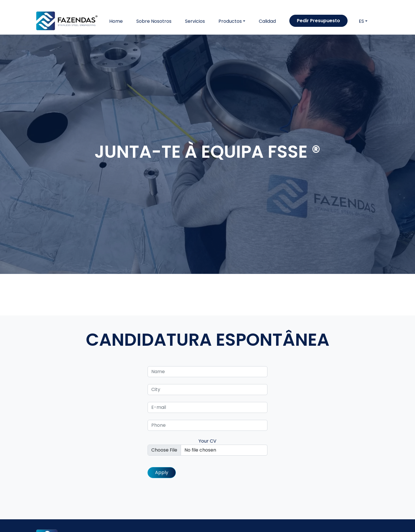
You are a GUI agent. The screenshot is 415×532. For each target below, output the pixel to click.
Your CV (207, 447)
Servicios (195, 21)
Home (116, 21)
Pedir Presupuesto (318, 21)
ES (361, 21)
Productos (230, 21)
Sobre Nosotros (154, 21)
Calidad (267, 21)
